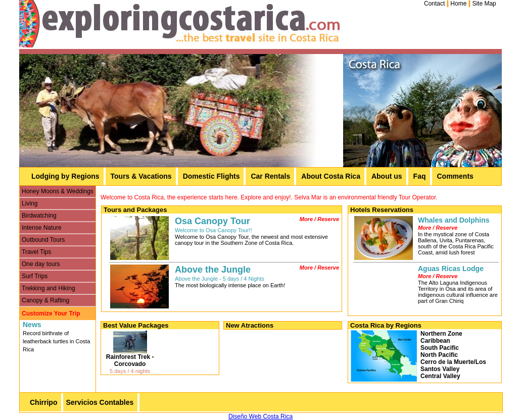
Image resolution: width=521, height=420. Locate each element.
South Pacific (440, 348)
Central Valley (440, 376)
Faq (420, 176)
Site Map (484, 4)
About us (387, 176)
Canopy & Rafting (45, 300)
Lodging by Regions (65, 176)
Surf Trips (35, 276)
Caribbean (435, 341)
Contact (434, 4)
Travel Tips (36, 252)
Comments (455, 176)
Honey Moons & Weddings (58, 191)
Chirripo (43, 402)
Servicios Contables (100, 402)
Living (30, 203)
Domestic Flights (211, 176)
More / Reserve (319, 219)
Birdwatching (39, 216)
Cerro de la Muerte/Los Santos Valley (453, 365)
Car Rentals (270, 176)
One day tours (41, 264)
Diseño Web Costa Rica (260, 416)
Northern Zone (441, 334)
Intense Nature (42, 228)
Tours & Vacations (141, 176)
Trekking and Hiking (49, 288)
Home (458, 4)
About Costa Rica (331, 176)
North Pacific (439, 355)
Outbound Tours (43, 240)
